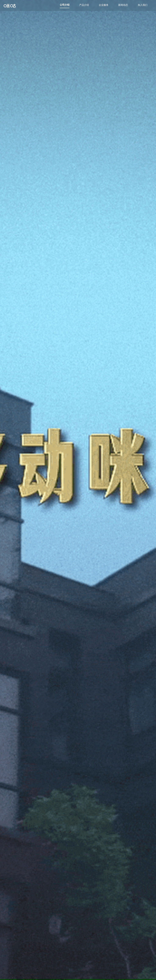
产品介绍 (84, 5)
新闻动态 (123, 5)
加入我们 (143, 5)
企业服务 (104, 5)
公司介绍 (65, 5)
